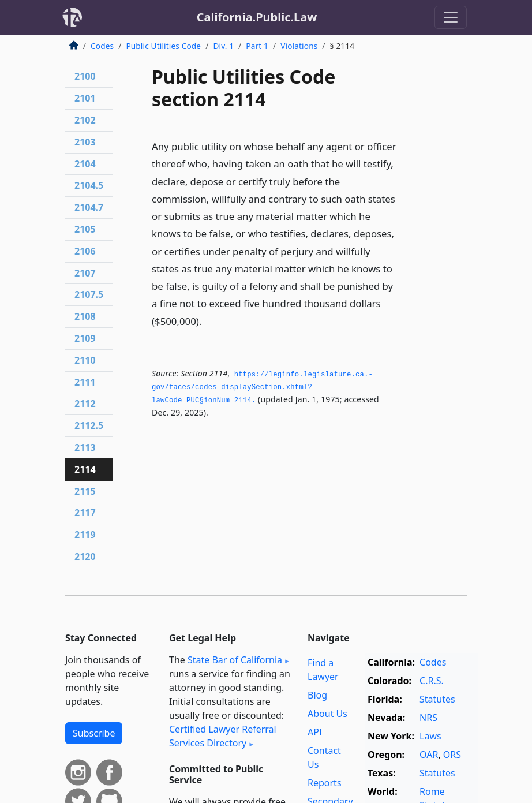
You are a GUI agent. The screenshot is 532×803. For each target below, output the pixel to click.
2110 (85, 360)
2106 (85, 251)
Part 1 (257, 46)
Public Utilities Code (163, 46)
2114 (85, 469)
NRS (428, 718)
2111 (85, 382)
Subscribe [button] (94, 733)
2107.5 (89, 294)
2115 (85, 491)
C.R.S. (432, 681)
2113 (85, 447)
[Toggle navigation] (451, 17)
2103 (85, 142)
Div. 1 (223, 46)
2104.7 (89, 207)
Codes (102, 46)
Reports (325, 783)
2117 (85, 513)
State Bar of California (235, 660)
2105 (85, 229)
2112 (85, 404)
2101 (85, 98)
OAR (429, 755)
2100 (85, 76)
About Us (327, 714)
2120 (85, 557)
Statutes (437, 699)
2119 (85, 535)
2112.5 (89, 425)
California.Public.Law (257, 17)
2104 (85, 164)
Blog (317, 695)
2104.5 (89, 185)
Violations (299, 46)
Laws (430, 736)
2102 (85, 120)
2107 (85, 273)
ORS (452, 755)
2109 (85, 338)
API (315, 732)
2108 (85, 316)
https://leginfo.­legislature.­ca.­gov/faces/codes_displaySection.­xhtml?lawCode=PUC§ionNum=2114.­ (262, 388)
